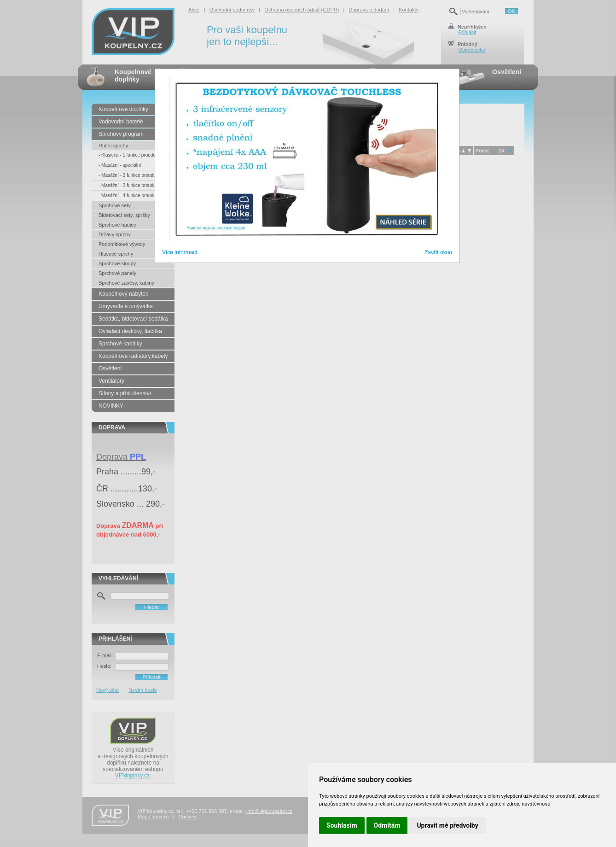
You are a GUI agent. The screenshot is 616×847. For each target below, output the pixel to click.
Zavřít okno (438, 252)
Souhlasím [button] (342, 825)
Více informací (180, 252)
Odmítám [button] (387, 825)
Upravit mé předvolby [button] (447, 825)
